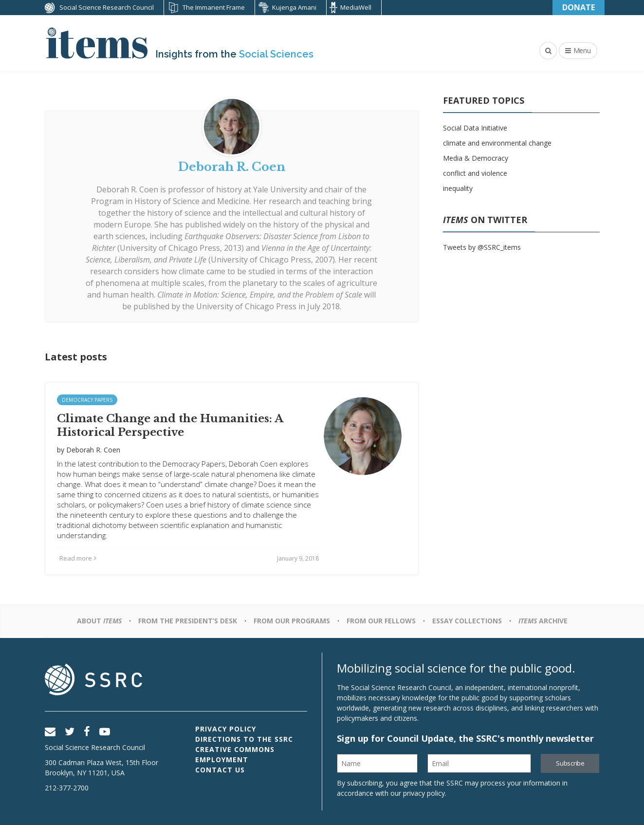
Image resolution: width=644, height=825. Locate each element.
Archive (543, 621)
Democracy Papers (87, 400)
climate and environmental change (497, 143)
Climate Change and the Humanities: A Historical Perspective (170, 426)
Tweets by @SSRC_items (482, 247)
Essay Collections (467, 621)
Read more (78, 558)
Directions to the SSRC (244, 739)
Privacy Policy (226, 729)
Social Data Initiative (475, 128)
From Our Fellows (381, 621)
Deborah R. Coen (127, 189)
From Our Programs (292, 621)
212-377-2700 (67, 788)
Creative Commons (235, 749)
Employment (222, 759)
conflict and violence (475, 173)
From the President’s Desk (188, 621)
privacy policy (424, 793)
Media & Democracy (476, 158)
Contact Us (220, 770)
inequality (458, 188)
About (99, 621)
